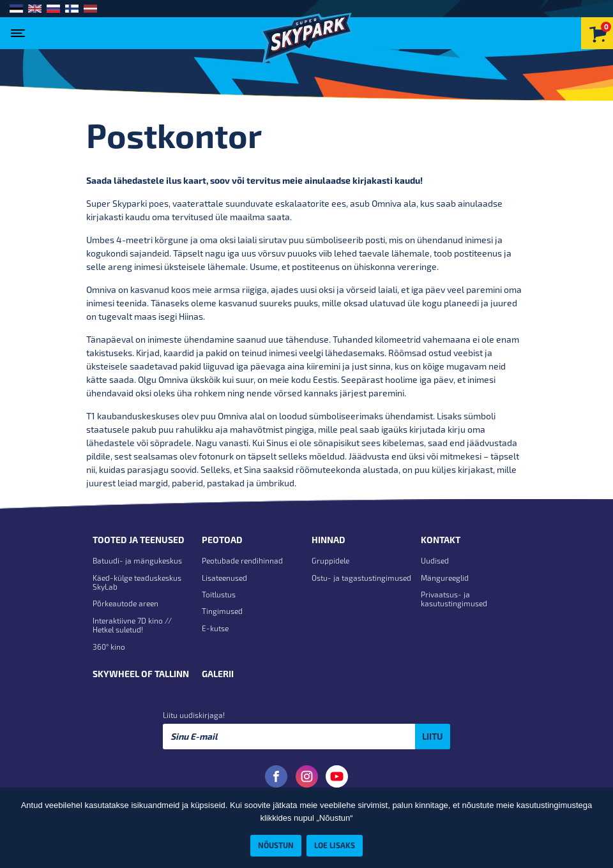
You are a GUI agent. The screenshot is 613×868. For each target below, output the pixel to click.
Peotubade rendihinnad (242, 560)
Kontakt (441, 540)
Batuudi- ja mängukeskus (137, 560)
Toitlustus (219, 594)
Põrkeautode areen (125, 603)
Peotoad (222, 540)
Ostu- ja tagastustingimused (361, 578)
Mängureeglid (445, 578)
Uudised (435, 560)
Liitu (433, 736)
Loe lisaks (335, 845)
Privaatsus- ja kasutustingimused (454, 599)
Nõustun (276, 845)
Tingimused (222, 611)
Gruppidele (330, 560)
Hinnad (329, 540)
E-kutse (215, 628)
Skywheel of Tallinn (141, 674)
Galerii (218, 674)
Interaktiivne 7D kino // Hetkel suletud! (132, 625)
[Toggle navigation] (21, 29)
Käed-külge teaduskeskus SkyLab (137, 582)
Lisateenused (224, 578)
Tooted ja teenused (139, 540)
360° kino (109, 647)
